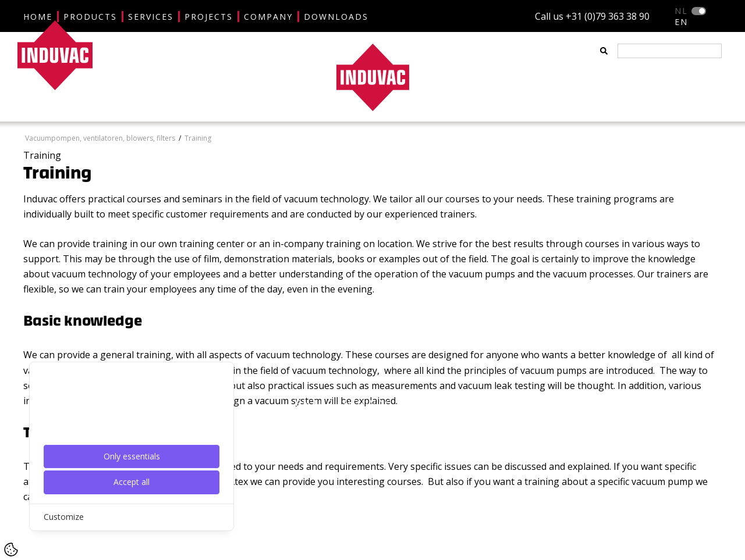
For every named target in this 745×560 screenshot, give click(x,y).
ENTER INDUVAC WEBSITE (372, 404)
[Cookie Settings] (11, 550)
